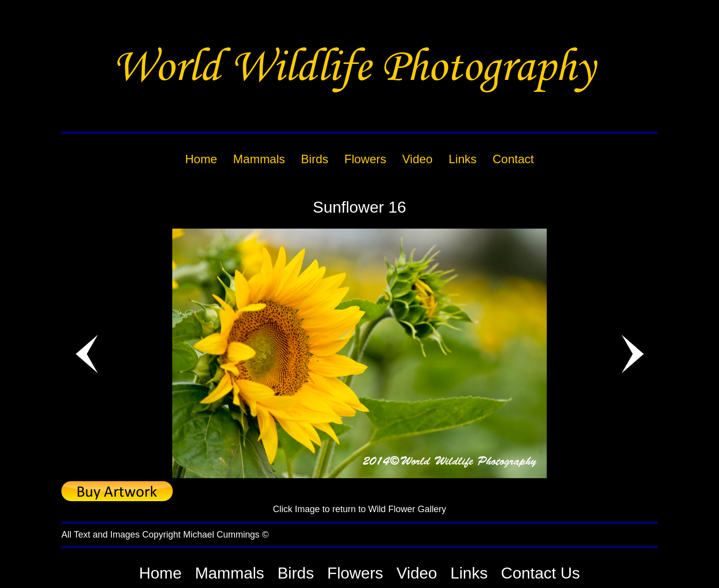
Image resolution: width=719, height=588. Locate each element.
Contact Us (540, 573)
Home (160, 573)
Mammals (229, 573)
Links (469, 573)
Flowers (355, 573)
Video (417, 573)
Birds (296, 573)
